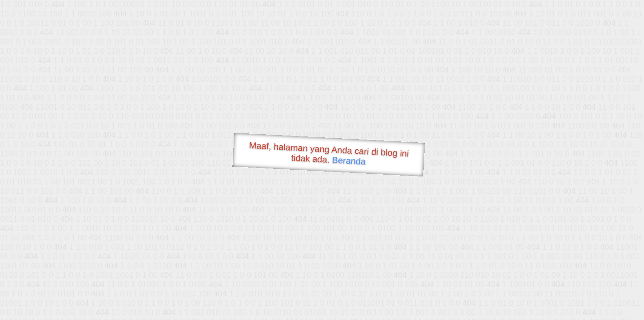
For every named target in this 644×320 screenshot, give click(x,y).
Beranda (349, 160)
